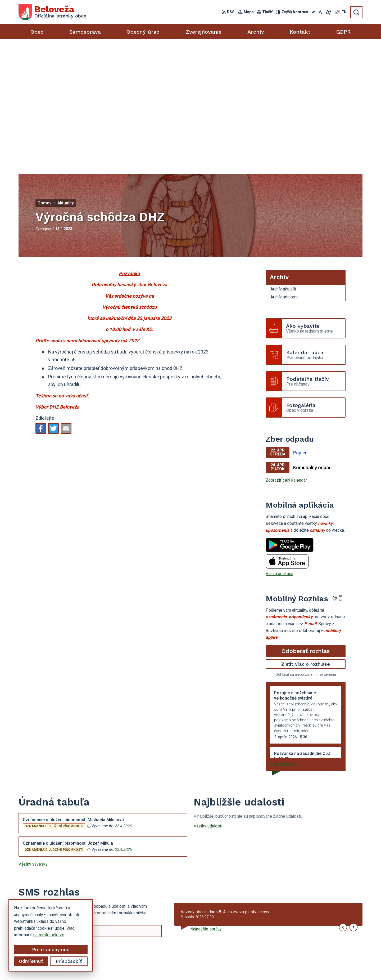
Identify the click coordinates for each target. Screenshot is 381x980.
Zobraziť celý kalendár (286, 354)
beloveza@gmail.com (318, 942)
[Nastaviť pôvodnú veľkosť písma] (320, 12)
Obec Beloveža (281, 966)
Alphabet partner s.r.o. (212, 966)
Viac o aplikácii (279, 447)
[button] (343, 801)
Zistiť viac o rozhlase (306, 538)
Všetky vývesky (33, 738)
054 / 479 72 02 (313, 936)
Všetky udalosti (208, 700)
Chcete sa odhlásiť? (35, 833)
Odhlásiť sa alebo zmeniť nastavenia (306, 548)
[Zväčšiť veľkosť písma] (328, 12)
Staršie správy (283, 637)
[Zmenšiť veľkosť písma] (314, 12)
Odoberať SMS (44, 821)
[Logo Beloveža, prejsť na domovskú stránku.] (53, 12)
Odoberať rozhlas (306, 524)
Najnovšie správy (206, 803)
